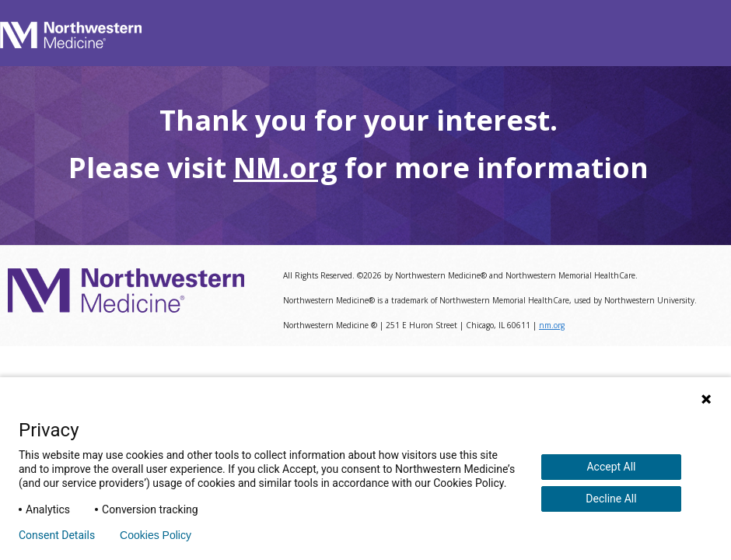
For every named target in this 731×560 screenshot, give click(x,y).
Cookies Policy (156, 535)
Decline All (611, 499)
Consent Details (57, 535)
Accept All (611, 467)
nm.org (552, 325)
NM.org (285, 168)
